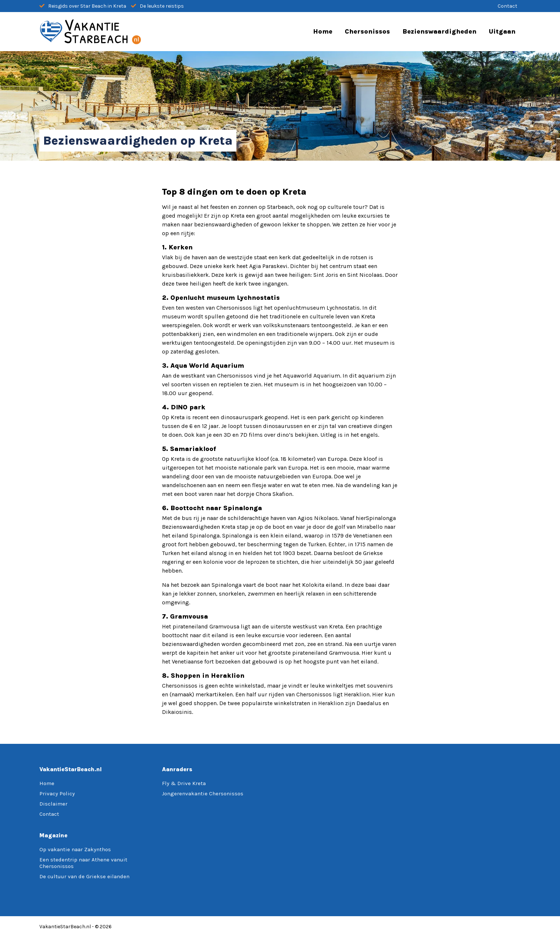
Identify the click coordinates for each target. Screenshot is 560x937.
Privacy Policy (57, 793)
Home (323, 31)
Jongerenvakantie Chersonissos (203, 793)
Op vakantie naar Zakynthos (75, 849)
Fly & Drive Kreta (184, 783)
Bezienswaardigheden (439, 31)
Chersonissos (367, 31)
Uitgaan (502, 31)
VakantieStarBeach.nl (65, 927)
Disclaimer (53, 804)
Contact (507, 6)
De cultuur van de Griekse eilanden (84, 876)
